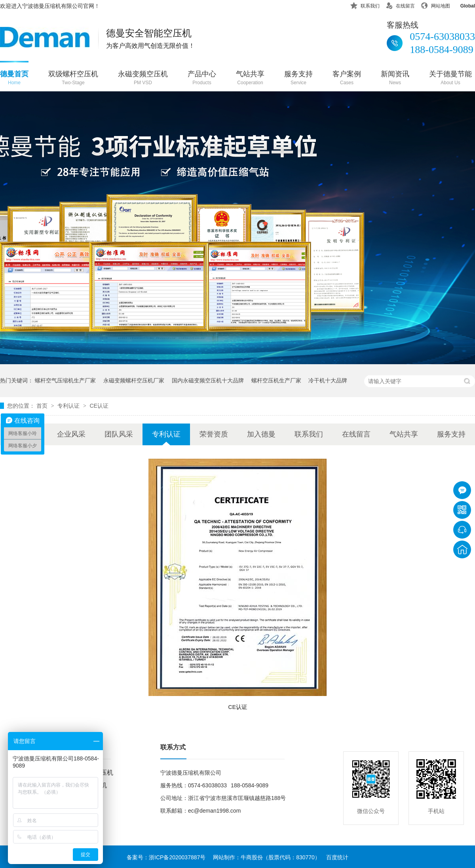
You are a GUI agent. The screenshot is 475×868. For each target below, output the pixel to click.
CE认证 (99, 406)
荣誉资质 (214, 434)
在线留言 (400, 5)
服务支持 (298, 78)
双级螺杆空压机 (73, 78)
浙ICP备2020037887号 (177, 857)
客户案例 (347, 78)
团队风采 (119, 434)
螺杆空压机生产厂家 (276, 380)
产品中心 (202, 78)
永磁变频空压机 (143, 78)
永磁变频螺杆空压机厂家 (134, 380)
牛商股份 (252, 857)
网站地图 (435, 5)
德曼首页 (14, 78)
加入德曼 (261, 434)
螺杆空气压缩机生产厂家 (65, 380)
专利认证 (69, 406)
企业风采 (71, 434)
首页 (43, 406)
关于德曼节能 (450, 78)
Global (463, 5)
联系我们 (365, 5)
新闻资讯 (395, 78)
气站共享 (250, 78)
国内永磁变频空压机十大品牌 (208, 380)
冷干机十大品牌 (328, 380)
